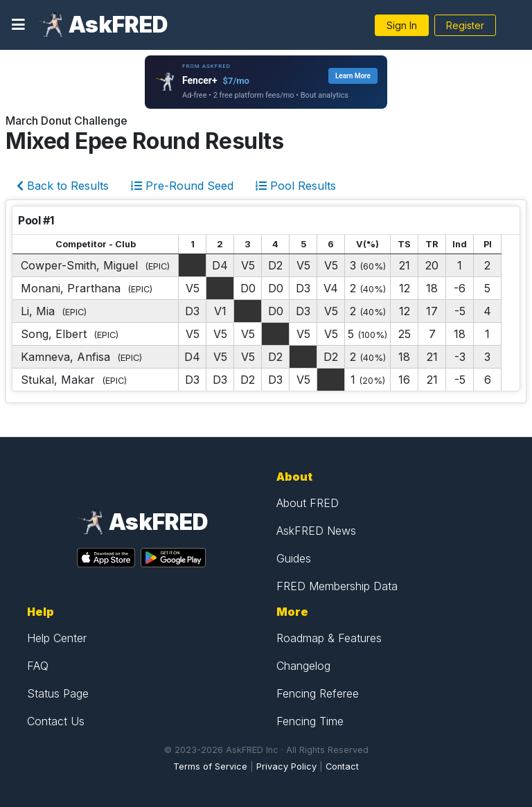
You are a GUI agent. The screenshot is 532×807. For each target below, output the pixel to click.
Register (465, 25)
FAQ (38, 666)
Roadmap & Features (329, 638)
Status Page (58, 693)
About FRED (308, 503)
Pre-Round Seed (182, 186)
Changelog (303, 666)
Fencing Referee (318, 693)
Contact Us (56, 721)
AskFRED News (316, 531)
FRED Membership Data (337, 586)
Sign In (402, 25)
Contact (342, 766)
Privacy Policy (286, 766)
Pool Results (296, 186)
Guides (294, 558)
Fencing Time (310, 721)
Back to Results (63, 186)
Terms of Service (210, 766)
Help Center (57, 638)
